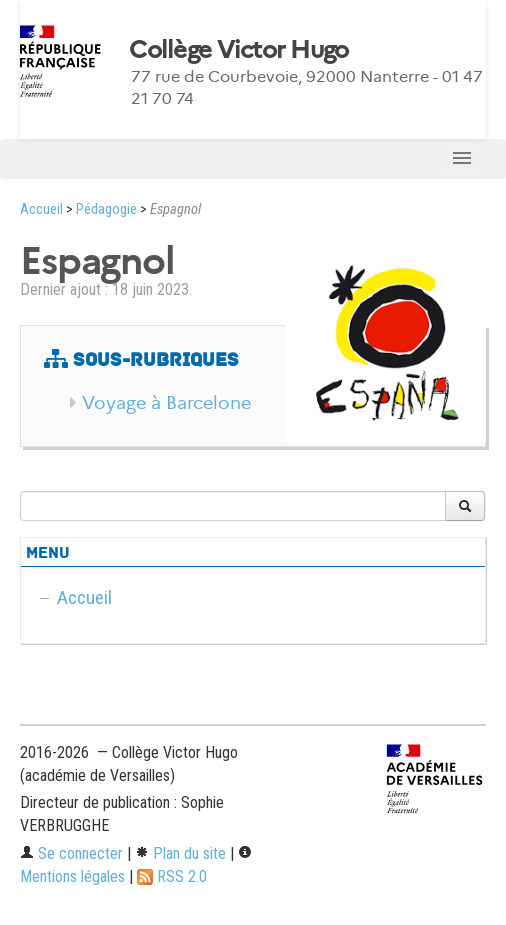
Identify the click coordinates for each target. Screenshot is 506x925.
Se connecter (71, 853)
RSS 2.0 (172, 876)
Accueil (41, 209)
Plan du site (180, 853)
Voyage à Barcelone (166, 403)
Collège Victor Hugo (238, 50)
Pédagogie (106, 209)
